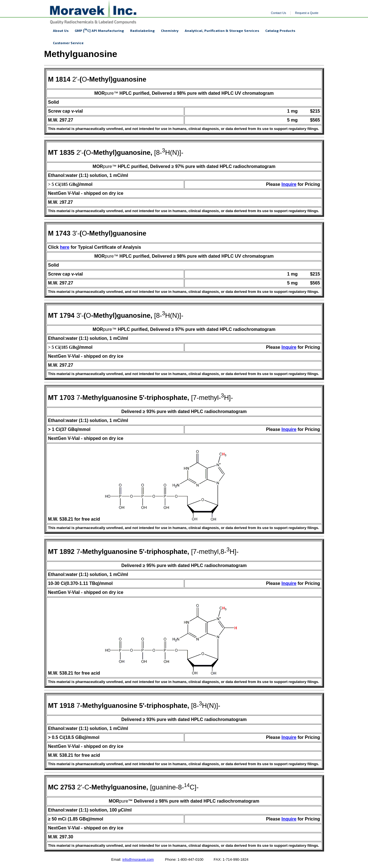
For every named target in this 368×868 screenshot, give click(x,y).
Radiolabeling (142, 30)
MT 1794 (61, 315)
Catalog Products (280, 30)
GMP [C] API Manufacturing (99, 30)
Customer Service (68, 43)
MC (54, 787)
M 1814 (59, 79)
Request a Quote (307, 13)
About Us (61, 30)
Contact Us (278, 13)
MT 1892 (61, 552)
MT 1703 (61, 398)
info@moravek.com (138, 859)
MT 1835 (61, 152)
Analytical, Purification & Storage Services (222, 30)
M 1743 (59, 233)
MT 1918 (61, 705)
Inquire (289, 184)
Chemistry (170, 30)
